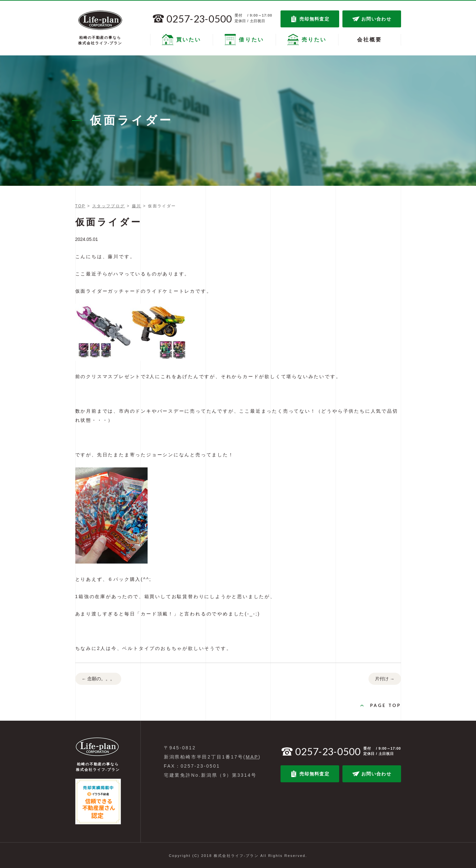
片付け (385, 679)
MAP (252, 757)
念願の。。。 (98, 679)
